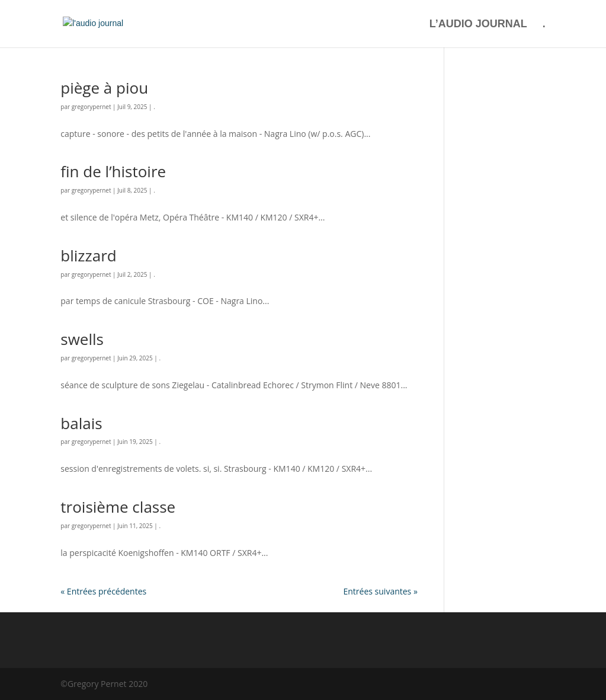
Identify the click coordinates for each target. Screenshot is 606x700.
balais (81, 423)
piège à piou (104, 88)
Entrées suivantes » (380, 591)
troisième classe (118, 507)
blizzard (88, 255)
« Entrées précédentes (103, 591)
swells (82, 339)
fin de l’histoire (113, 171)
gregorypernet (92, 107)
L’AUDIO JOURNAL (478, 25)
